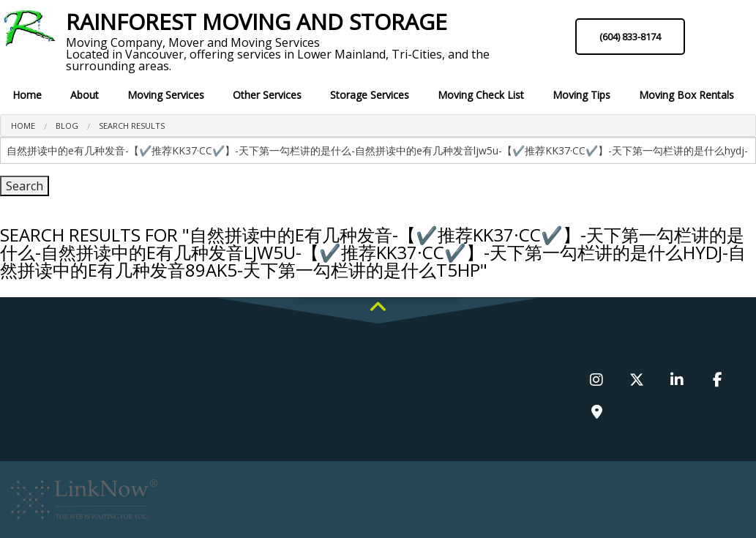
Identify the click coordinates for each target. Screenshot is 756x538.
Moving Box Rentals (686, 95)
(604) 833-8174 (630, 37)
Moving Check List (481, 95)
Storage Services (370, 95)
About (85, 95)
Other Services (267, 95)
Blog (67, 126)
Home (27, 95)
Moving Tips (581, 95)
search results (132, 126)
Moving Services (166, 95)
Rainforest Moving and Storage (257, 22)
